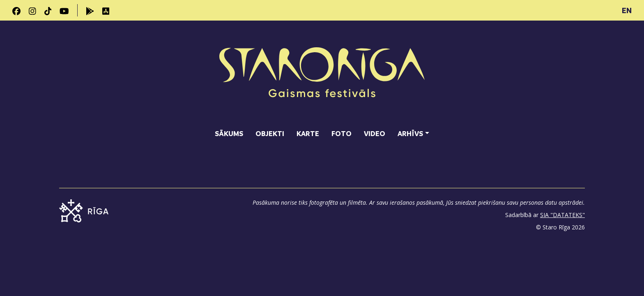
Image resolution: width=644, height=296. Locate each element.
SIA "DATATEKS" (562, 215)
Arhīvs (410, 133)
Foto (342, 133)
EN (627, 10)
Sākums (229, 133)
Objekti (270, 133)
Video (375, 133)
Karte (308, 133)
